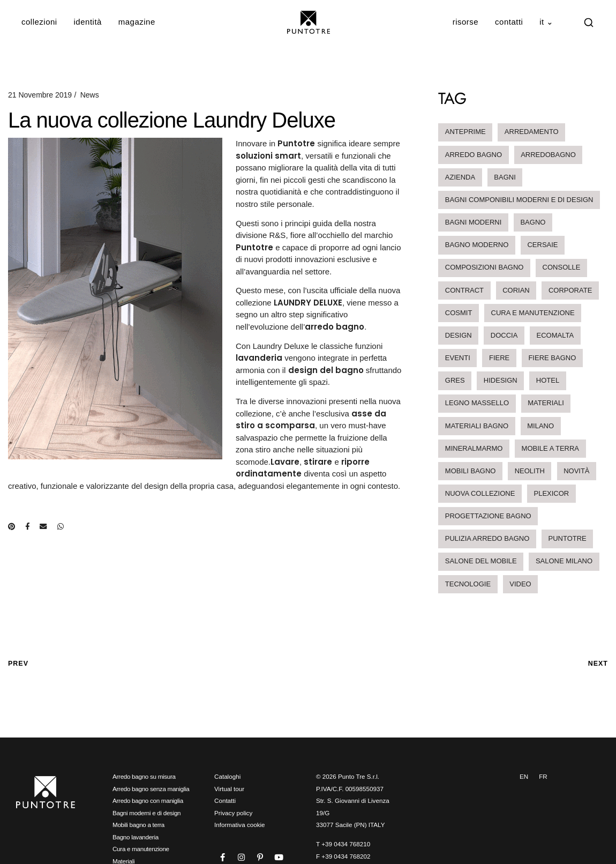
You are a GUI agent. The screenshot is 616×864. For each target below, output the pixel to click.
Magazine (137, 22)
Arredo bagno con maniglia (148, 800)
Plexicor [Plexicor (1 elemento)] (552, 493)
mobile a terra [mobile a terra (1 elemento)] (550, 448)
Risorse (466, 22)
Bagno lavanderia (136, 837)
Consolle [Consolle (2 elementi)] (562, 267)
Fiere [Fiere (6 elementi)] (499, 358)
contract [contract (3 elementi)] (464, 290)
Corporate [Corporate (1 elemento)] (570, 290)
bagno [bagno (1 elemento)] (533, 222)
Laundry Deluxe (281, 346)
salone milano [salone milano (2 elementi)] (564, 561)
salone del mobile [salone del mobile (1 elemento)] (481, 561)
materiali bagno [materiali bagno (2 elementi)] (477, 426)
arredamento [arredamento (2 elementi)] (532, 132)
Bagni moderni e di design (147, 813)
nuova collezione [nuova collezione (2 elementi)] (480, 493)
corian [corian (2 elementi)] (516, 290)
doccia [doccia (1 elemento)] (504, 335)
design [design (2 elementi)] (459, 335)
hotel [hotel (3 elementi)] (548, 380)
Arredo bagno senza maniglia (151, 789)
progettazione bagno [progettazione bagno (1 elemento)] (488, 516)
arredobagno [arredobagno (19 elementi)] (548, 155)
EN (524, 776)
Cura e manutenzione (141, 849)
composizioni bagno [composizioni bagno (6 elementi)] (484, 267)
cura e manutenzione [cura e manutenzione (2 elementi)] (533, 313)
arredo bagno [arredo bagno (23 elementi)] (474, 155)
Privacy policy (233, 813)
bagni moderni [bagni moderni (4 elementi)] (473, 222)
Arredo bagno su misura (144, 776)
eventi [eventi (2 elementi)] (458, 358)
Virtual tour (229, 789)
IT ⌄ (547, 22)
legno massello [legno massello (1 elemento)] (477, 403)
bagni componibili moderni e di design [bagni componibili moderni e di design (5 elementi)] (519, 200)
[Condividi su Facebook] (27, 527)
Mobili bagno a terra (138, 825)
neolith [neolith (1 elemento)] (530, 471)
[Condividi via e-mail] (43, 527)
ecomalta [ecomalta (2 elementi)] (555, 335)
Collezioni (39, 22)
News (90, 95)
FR (543, 776)
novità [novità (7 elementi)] (576, 471)
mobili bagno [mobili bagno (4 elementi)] (471, 471)
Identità (88, 22)
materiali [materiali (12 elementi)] (546, 403)
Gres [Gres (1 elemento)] (455, 380)
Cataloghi (227, 776)
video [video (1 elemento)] (520, 584)
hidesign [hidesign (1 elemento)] (501, 380)
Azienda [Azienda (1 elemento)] (460, 177)
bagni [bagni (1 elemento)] (505, 177)
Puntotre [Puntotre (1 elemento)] (567, 538)
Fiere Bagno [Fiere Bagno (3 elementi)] (552, 358)
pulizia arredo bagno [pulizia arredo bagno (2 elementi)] (487, 538)
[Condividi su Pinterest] (12, 527)
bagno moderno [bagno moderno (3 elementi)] (477, 245)
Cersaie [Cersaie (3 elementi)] (542, 245)
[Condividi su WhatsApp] (61, 527)
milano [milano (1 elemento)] (540, 426)
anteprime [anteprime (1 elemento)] (465, 132)
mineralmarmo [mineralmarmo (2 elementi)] (474, 448)
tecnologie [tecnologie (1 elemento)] (468, 584)
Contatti (509, 22)
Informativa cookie (240, 825)
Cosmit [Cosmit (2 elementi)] (459, 313)
